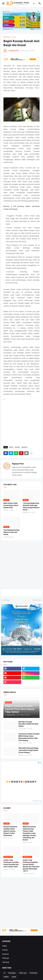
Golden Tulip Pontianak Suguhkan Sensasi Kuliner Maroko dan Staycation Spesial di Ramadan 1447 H (31, 865)
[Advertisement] (21, 422)
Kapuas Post (18, 464)
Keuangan (12, 973)
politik (14, 977)
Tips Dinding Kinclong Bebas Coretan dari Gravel (11, 532)
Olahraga (6, 958)
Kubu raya (23, 973)
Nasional (24, 447)
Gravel (14, 37)
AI (4, 973)
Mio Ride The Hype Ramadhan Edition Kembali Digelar (28, 724)
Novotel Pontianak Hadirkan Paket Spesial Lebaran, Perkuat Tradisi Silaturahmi (10, 831)
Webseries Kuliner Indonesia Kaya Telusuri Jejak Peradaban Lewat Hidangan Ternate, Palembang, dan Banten (29, 833)
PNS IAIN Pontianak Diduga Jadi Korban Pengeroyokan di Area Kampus (28, 750)
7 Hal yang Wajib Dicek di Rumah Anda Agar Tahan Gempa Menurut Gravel (31, 506)
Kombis (17, 447)
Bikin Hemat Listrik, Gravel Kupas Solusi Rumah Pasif (11, 505)
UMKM (6, 977)
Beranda (6, 37)
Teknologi (6, 962)
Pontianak (33, 973)
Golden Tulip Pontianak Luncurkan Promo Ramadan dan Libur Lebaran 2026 (11, 863)
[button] (3, 4)
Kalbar (5, 946)
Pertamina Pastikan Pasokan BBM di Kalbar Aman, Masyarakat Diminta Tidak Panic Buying (29, 737)
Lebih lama (37, 600)
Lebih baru (6, 600)
